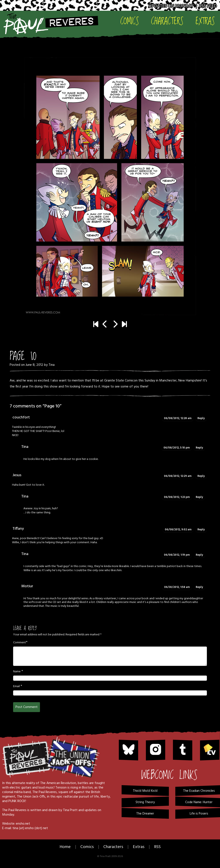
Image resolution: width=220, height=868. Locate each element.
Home (65, 847)
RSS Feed (208, 6)
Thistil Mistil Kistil (145, 791)
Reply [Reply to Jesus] (201, 476)
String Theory (145, 802)
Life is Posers (199, 814)
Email (16, 686)
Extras (205, 21)
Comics (130, 21)
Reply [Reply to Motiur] (199, 587)
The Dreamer (145, 814)
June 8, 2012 (34, 365)
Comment (20, 643)
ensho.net (23, 824)
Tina (52, 365)
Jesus (17, 475)
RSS (157, 847)
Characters (167, 21)
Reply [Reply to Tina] (199, 448)
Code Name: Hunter (199, 802)
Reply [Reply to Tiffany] (201, 530)
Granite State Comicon (121, 381)
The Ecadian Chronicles (199, 791)
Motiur (27, 586)
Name (17, 672)
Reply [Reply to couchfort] (201, 418)
